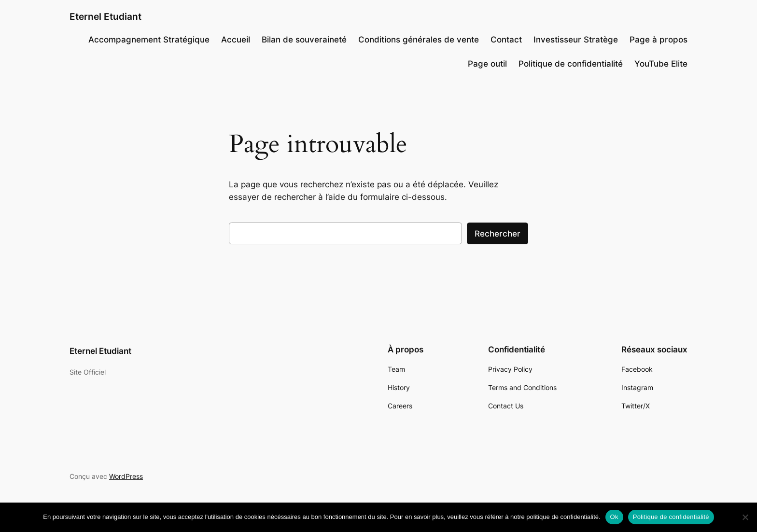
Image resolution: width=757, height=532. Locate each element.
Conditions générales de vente (419, 40)
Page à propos (659, 40)
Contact (506, 40)
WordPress (126, 476)
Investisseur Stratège (576, 40)
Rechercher (498, 234)
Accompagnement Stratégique (149, 40)
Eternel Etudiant (105, 16)
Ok (614, 517)
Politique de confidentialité (571, 64)
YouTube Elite (661, 64)
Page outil (487, 64)
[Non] (745, 517)
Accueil (236, 40)
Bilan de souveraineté (304, 40)
